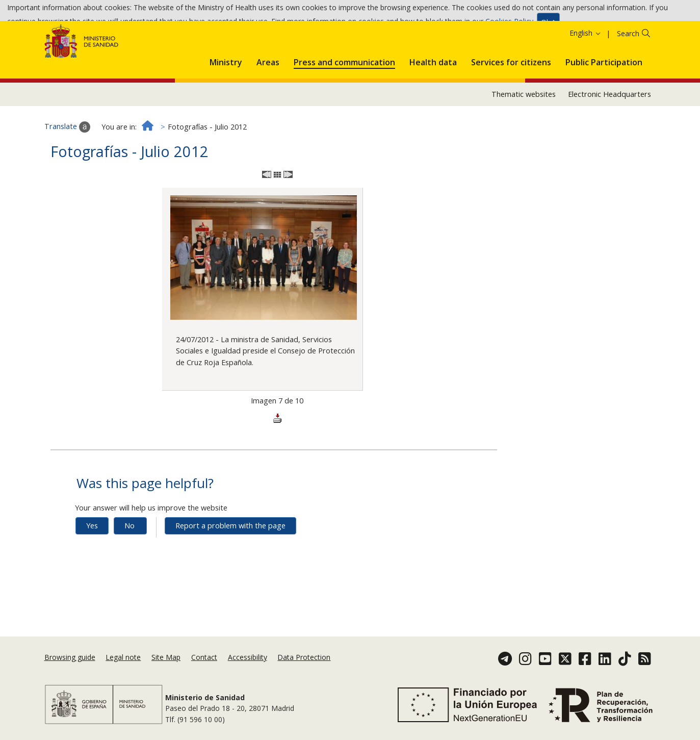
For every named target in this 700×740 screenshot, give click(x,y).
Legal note (123, 661)
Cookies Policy (509, 24)
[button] (226, 95)
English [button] (586, 68)
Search (628, 69)
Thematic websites (524, 129)
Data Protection (304, 661)
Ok (548, 25)
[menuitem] (226, 95)
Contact (204, 661)
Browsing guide (70, 661)
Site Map (166, 661)
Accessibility (248, 661)
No (129, 561)
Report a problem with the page (230, 561)
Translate (67, 162)
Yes (92, 561)
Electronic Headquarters (610, 129)
